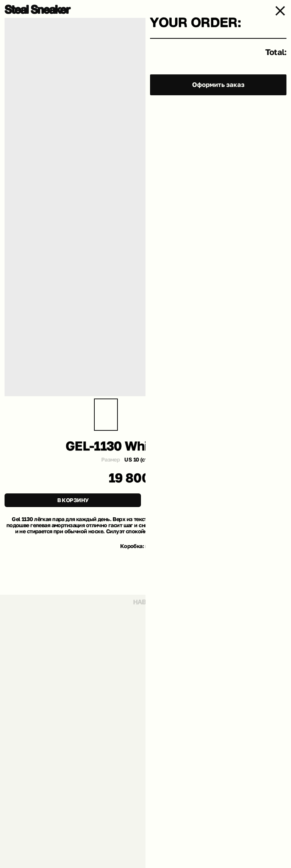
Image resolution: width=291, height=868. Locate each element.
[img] (38, 9)
